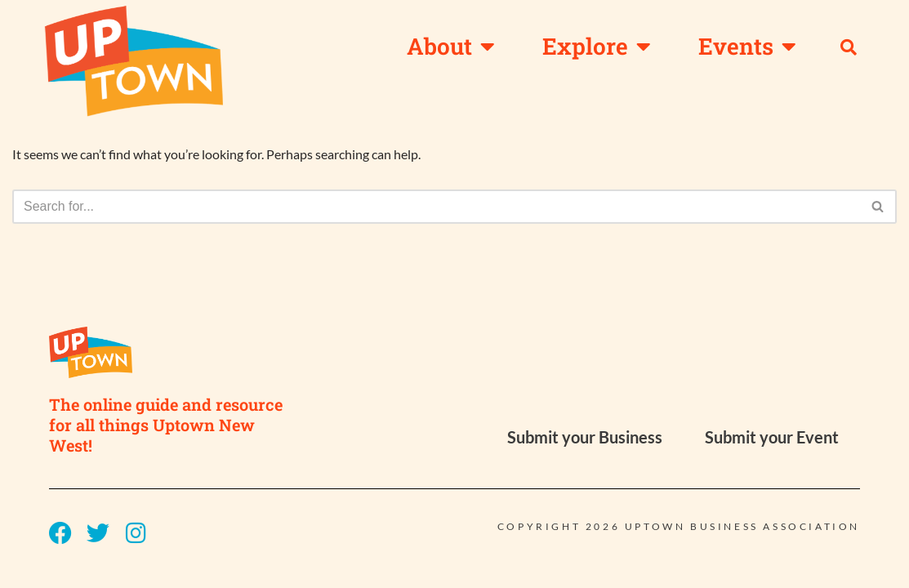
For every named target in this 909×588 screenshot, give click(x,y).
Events (747, 47)
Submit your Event (772, 456)
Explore (597, 47)
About (451, 47)
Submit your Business (585, 456)
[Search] (436, 207)
